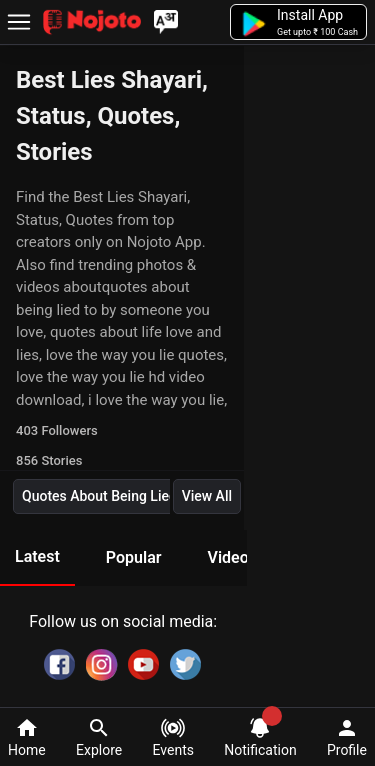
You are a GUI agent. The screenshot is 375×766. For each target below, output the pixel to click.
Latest (37, 556)
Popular (134, 557)
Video (227, 557)
